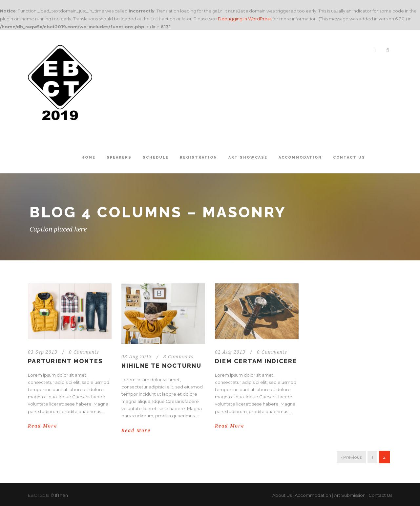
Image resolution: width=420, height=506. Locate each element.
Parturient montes (65, 360)
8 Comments (178, 355)
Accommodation (300, 156)
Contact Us (349, 156)
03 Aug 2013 (137, 355)
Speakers (119, 156)
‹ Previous (351, 456)
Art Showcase (248, 156)
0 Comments (84, 351)
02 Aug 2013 (230, 351)
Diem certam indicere (256, 360)
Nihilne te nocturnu (161, 364)
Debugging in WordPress (245, 18)
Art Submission (350, 494)
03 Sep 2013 (43, 351)
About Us (282, 494)
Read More (42, 425)
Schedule (156, 156)
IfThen (62, 494)
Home (88, 156)
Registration (199, 156)
